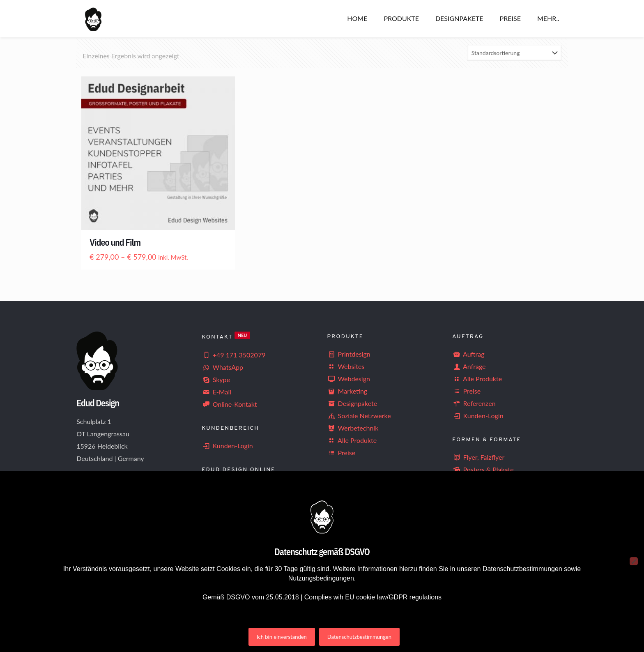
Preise (341, 453)
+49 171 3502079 (233, 355)
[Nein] (634, 561)
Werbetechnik (353, 428)
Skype (216, 379)
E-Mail (216, 392)
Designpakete (352, 403)
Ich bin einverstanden (282, 637)
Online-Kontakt (229, 404)
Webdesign (348, 379)
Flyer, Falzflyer (478, 457)
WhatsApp (222, 367)
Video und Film (115, 242)
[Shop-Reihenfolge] (514, 53)
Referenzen (474, 403)
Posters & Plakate (483, 469)
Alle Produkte (352, 440)
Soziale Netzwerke (359, 416)
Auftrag (468, 354)
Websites (346, 366)
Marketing (347, 391)
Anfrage (469, 366)
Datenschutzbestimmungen (359, 637)
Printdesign (349, 354)
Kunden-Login (227, 446)
